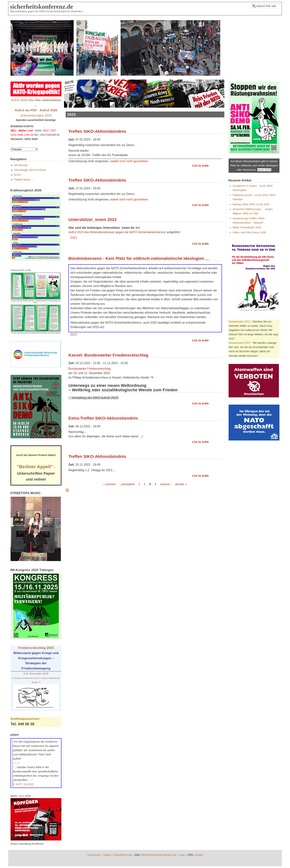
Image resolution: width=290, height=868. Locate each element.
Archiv (17, 175)
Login (182, 855)
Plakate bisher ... (24, 180)
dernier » (181, 484)
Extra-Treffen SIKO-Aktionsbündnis (103, 418)
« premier (110, 484)
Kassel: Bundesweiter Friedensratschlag (108, 355)
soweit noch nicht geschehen (129, 161)
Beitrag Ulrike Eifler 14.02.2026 (251, 204)
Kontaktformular (123, 855)
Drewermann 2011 (240, 322)
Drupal (199, 855)
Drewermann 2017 (240, 343)
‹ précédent (127, 484)
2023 (74, 238)
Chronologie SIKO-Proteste (30, 170)
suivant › (166, 484)
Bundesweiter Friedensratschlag (90, 369)
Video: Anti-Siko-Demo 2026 (249, 232)
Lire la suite (200, 166)
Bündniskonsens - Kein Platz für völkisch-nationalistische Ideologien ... (139, 258)
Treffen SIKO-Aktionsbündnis (97, 131)
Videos (107, 855)
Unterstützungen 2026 (36, 115)
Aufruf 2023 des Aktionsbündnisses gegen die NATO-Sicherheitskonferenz (117, 232)
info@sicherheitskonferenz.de (159, 855)
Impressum (94, 855)
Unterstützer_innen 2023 (92, 220)
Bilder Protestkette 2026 (247, 227)
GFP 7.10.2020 (25, 784)
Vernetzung (20, 165)
